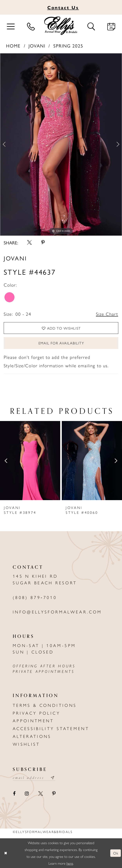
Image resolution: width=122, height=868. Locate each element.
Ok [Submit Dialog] (116, 853)
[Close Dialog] (6, 853)
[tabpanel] (61, 144)
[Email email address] (34, 778)
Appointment (33, 720)
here (70, 863)
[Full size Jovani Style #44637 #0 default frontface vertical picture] (61, 144)
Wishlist (26, 744)
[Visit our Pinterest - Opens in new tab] (54, 794)
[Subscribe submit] (53, 778)
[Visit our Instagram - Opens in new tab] (27, 794)
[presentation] (30, 461)
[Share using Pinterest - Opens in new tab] (43, 243)
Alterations (32, 736)
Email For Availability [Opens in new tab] (61, 343)
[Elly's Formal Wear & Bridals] (61, 26)
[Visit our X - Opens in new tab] (41, 794)
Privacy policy (36, 713)
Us (63, 7)
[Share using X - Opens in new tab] (29, 243)
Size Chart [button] (107, 314)
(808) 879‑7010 (35, 597)
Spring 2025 (68, 46)
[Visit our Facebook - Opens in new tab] (14, 794)
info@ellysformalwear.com (57, 612)
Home (13, 46)
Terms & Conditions (45, 705)
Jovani (37, 46)
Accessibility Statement (51, 728)
